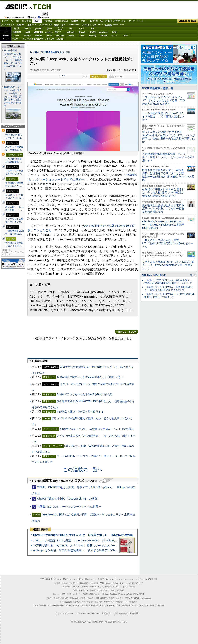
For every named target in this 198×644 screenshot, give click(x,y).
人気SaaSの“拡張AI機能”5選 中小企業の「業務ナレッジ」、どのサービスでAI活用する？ (168, 157)
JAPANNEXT (38, 39)
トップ (5, 21)
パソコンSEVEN (60, 28)
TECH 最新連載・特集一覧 (157, 88)
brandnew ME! (60, 39)
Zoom (125, 36)
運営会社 (106, 614)
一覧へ (191, 275)
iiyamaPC (38, 28)
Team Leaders (101, 598)
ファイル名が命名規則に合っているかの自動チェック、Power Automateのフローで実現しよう (168, 265)
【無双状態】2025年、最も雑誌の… (15, 232)
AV (102, 21)
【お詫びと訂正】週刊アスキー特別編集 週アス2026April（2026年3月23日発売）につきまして (168, 282)
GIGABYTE (49, 32)
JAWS (17, 36)
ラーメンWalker (39, 605)
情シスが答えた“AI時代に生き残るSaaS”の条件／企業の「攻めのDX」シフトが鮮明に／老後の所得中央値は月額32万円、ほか (169, 137)
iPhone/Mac (62, 21)
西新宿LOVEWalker (90, 605)
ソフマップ (49, 39)
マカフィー (17, 39)
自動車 (75, 21)
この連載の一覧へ (83, 469)
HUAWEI (93, 32)
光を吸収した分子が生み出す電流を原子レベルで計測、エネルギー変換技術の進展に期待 (163, 209)
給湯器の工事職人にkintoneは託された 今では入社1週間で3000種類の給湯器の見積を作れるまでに (163, 193)
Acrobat (28, 36)
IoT (18, 21)
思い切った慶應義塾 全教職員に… (14, 148)
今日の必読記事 (66, 602)
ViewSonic (103, 32)
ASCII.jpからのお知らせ (154, 275)
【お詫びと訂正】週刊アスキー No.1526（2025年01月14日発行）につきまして (169, 296)
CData (82, 36)
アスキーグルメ (46, 25)
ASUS (82, 28)
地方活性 (108, 25)
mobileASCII (109, 602)
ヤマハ (114, 36)
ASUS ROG (38, 32)
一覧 (85, 76)
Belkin (114, 32)
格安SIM (20, 25)
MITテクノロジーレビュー (127, 602)
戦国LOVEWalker (157, 605)
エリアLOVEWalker (56, 605)
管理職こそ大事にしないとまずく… (14, 244)
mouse (27, 28)
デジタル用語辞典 (95, 602)
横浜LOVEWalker (73, 605)
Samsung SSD (59, 594)
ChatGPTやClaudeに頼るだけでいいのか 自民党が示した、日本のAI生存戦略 (83, 535)
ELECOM (17, 32)
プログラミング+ (89, 25)
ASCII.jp (16, 7)
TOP (42, 579)
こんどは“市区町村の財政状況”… (14, 160)
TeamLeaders (74, 25)
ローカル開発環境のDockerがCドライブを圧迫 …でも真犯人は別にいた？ (163, 117)
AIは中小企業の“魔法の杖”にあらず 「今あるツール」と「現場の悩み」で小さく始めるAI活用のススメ (13, 60)
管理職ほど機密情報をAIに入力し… (14, 184)
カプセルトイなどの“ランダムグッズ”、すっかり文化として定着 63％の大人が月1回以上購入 (164, 100)
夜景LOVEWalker (107, 605)
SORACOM (88, 594)
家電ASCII (32, 25)
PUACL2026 (119, 25)
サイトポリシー (66, 614)
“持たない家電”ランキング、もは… (14, 136)
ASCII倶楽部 (188, 21)
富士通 (17, 28)
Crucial (82, 32)
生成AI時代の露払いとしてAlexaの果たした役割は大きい (90, 377)
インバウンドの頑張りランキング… (14, 220)
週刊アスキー (60, 25)
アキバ (108, 21)
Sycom (49, 28)
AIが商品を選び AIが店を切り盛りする (80, 412)
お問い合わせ (120, 614)
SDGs (101, 25)
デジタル (48, 21)
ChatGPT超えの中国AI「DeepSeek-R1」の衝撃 (67, 499)
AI (12, 21)
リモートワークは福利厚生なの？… (14, 172)
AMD (28, 32)
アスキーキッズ (8, 25)
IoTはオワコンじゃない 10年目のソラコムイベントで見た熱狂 (97, 429)
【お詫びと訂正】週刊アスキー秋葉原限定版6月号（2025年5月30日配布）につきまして (169, 289)
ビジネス (27, 21)
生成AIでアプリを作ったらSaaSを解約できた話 (85, 394)
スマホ (117, 21)
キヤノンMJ (28, 39)
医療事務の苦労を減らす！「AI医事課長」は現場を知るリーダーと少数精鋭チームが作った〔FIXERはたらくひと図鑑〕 (168, 175)
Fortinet (103, 36)
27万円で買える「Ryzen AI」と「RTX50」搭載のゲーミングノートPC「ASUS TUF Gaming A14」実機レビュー (104, 545)
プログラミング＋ (116, 598)
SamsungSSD (58, 32)
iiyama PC (94, 583)
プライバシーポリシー (87, 614)
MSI (71, 28)
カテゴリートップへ (126, 332)
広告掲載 (134, 614)
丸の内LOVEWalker (140, 605)
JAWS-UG (76, 587)
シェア (62, 76)
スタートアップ (128, 21)
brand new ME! (117, 590)
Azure (49, 36)
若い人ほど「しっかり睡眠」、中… (14, 208)
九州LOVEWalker (123, 605)
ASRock (71, 32)
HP (93, 28)
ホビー (84, 21)
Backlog (93, 36)
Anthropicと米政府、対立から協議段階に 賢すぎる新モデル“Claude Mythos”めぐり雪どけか (92, 550)
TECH (40, 7)
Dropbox (71, 36)
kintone (38, 36)
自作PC (94, 21)
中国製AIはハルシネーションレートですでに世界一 (69, 507)
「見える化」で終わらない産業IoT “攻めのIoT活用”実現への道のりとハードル (168, 243)
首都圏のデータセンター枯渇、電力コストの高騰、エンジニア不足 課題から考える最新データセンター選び (13, 97)
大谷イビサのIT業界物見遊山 (47, 52)
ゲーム (140, 21)
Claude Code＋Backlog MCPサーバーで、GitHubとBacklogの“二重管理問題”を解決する (163, 225)
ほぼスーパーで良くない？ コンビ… (15, 196)
